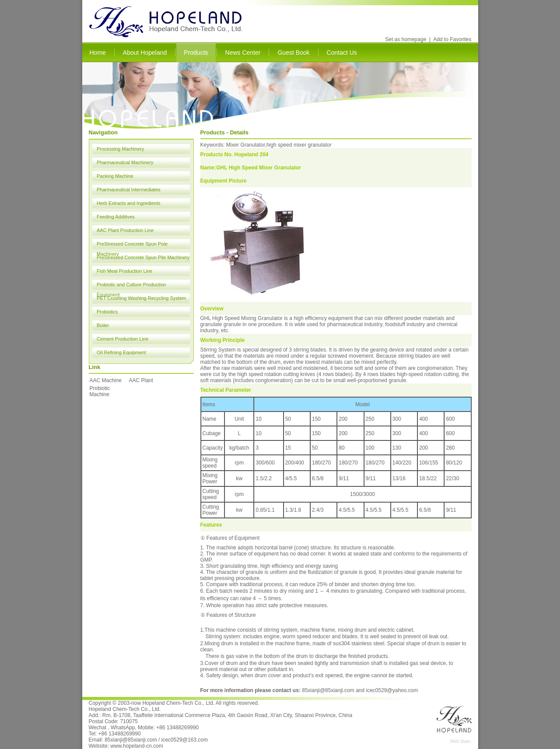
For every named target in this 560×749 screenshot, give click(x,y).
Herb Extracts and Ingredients (129, 203)
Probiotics (107, 312)
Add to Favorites (452, 39)
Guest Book (293, 53)
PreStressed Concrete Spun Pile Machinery (143, 257)
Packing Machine (115, 176)
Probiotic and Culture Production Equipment (131, 286)
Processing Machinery (120, 149)
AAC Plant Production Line (125, 230)
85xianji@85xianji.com (328, 690)
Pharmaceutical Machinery (125, 162)
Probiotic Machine (100, 391)
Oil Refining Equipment (121, 352)
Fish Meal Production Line (124, 271)
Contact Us (342, 53)
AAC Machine (106, 380)
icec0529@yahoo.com (392, 690)
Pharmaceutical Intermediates (129, 190)
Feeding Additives (116, 217)
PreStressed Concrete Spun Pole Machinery (132, 245)
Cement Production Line (122, 339)
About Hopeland (145, 53)
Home (98, 53)
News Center (243, 53)
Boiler (103, 325)
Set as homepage (406, 39)
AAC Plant (141, 380)
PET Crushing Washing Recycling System (141, 298)
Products (196, 53)
